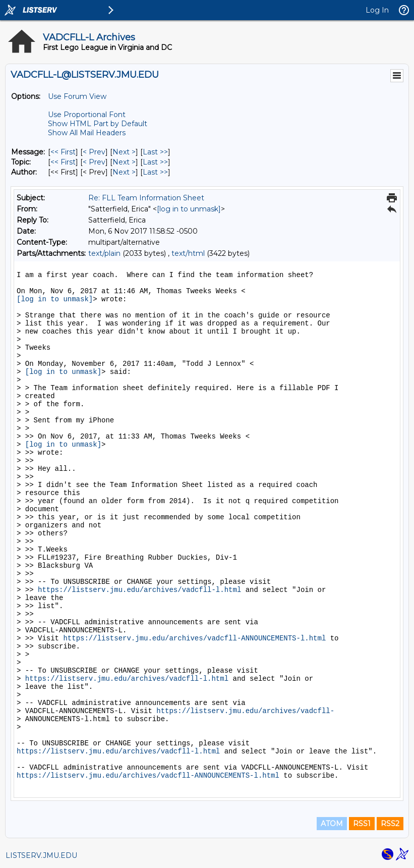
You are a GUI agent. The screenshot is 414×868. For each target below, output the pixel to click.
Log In (377, 10)
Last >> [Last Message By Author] (155, 172)
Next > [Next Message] (124, 152)
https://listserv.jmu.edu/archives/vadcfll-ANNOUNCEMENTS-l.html (194, 638)
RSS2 (390, 824)
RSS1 (362, 824)
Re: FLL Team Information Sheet (146, 198)
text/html (188, 253)
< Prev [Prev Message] (94, 152)
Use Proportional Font (87, 115)
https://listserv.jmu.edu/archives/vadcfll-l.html (139, 590)
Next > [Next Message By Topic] (124, 162)
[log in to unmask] (189, 209)
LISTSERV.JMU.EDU (41, 855)
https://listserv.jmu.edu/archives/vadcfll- (245, 711)
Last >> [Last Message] (155, 152)
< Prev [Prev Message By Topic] (94, 162)
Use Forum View (77, 96)
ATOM (332, 824)
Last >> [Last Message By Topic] (155, 162)
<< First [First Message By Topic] (63, 162)
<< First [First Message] (63, 152)
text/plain (104, 253)
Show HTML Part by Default (98, 124)
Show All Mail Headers (87, 133)
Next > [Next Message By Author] (124, 172)
